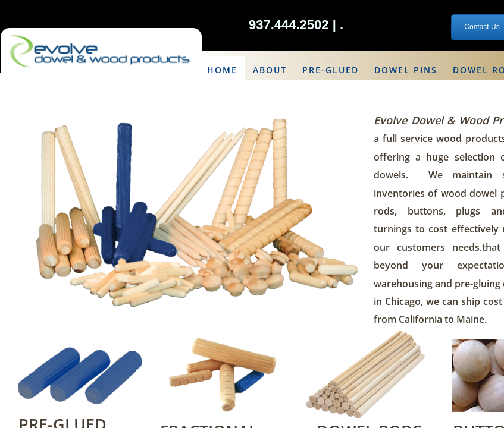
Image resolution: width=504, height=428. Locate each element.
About (270, 70)
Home (222, 70)
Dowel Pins (406, 70)
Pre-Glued (331, 70)
